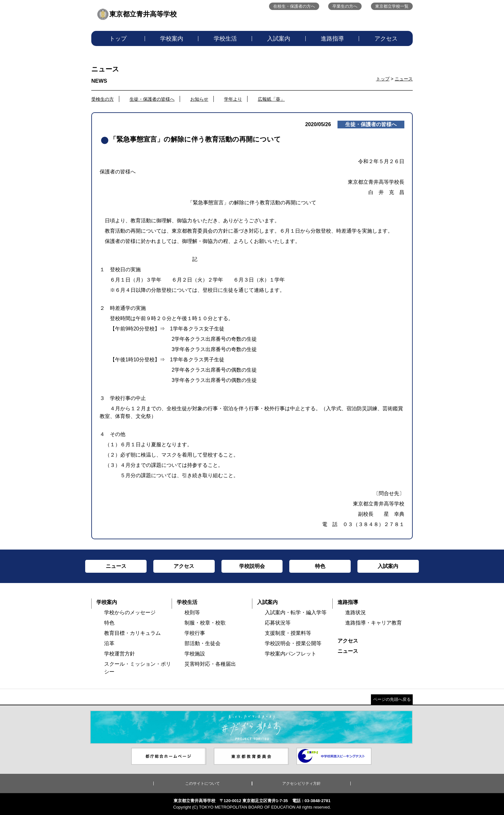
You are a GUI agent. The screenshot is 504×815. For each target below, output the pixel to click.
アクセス (386, 39)
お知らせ (199, 99)
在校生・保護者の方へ (294, 6)
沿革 (109, 643)
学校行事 (195, 633)
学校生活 (225, 39)
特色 (109, 623)
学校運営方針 (120, 654)
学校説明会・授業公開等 (293, 643)
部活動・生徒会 (203, 643)
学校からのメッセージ (130, 612)
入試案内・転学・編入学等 (296, 612)
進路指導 (332, 39)
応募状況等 (278, 623)
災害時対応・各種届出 (210, 664)
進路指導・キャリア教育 (373, 623)
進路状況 (355, 612)
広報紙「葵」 (271, 99)
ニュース (404, 79)
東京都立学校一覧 (392, 6)
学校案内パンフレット (291, 654)
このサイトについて (203, 783)
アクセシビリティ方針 (301, 783)
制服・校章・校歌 (205, 623)
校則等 (192, 612)
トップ (118, 39)
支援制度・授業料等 (288, 633)
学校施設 (195, 654)
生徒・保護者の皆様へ (152, 99)
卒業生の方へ (345, 6)
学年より (233, 99)
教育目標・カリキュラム (132, 633)
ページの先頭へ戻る (392, 699)
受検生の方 (103, 99)
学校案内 (172, 39)
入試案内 (279, 39)
